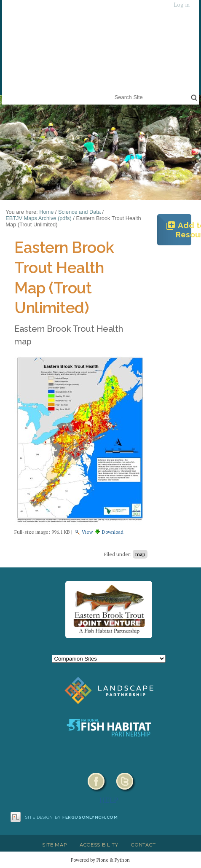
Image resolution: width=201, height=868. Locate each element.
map (140, 554)
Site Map (54, 845)
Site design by (72, 817)
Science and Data (79, 212)
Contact (143, 845)
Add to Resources (178, 230)
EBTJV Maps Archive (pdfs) (38, 218)
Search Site (113, 92)
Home (46, 212)
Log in (182, 5)
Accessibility (99, 845)
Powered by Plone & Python (100, 860)
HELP (109, 800)
